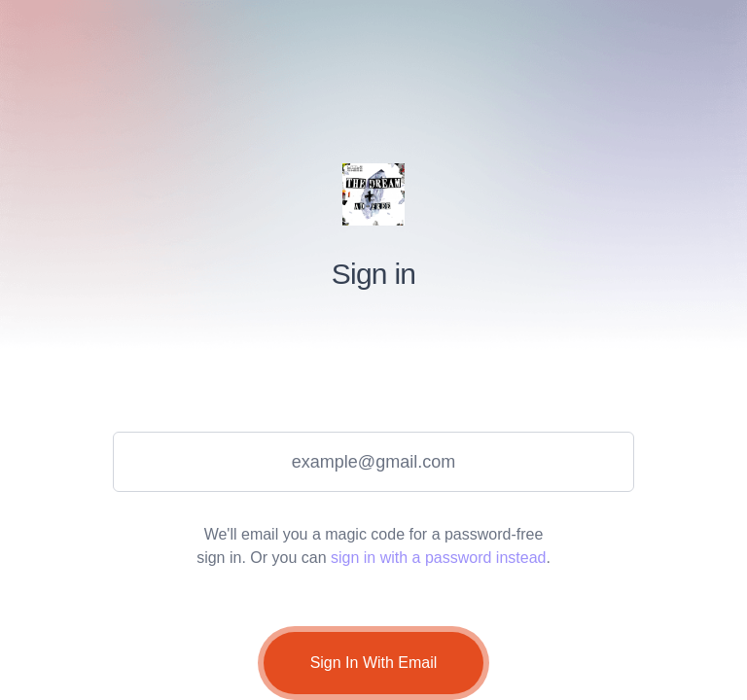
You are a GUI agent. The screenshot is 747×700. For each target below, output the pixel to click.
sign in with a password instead (438, 558)
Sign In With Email (374, 663)
